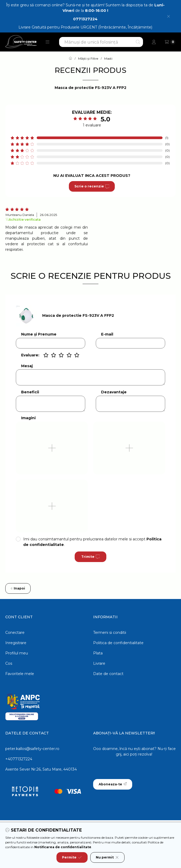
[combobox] (101, 42)
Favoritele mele (20, 674)
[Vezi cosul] (170, 42)
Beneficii (30, 392)
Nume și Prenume (39, 334)
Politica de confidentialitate (118, 643)
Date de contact (108, 674)
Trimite (91, 557)
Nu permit (107, 857)
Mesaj (27, 366)
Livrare (99, 663)
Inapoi (18, 588)
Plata (98, 653)
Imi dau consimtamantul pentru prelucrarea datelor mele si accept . (92, 542)
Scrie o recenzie (92, 186)
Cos (9, 663)
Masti (108, 59)
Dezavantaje (114, 392)
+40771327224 (19, 759)
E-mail (107, 334)
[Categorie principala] (70, 59)
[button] (47, 42)
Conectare (15, 633)
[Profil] (154, 42)
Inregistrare (16, 643)
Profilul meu (17, 653)
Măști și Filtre (88, 59)
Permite (72, 857)
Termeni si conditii (110, 633)
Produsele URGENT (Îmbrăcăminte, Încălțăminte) (106, 27)
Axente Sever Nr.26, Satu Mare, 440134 (41, 769)
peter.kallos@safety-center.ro (32, 749)
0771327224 (85, 19)
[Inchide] (168, 16)
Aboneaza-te (113, 784)
